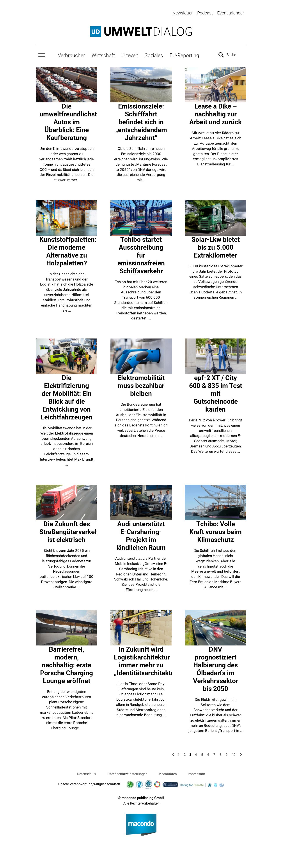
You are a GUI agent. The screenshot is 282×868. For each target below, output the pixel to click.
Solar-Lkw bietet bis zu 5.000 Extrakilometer (216, 247)
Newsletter (183, 13)
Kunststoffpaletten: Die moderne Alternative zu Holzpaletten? (68, 251)
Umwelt (130, 55)
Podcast (205, 13)
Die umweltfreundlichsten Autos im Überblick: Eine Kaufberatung (72, 122)
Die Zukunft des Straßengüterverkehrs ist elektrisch (72, 531)
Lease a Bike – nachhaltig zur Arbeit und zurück (215, 114)
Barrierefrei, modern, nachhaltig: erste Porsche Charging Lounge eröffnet (67, 664)
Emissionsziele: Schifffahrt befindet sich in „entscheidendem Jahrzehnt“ (141, 122)
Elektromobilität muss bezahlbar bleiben (141, 385)
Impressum (196, 774)
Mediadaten (168, 774)
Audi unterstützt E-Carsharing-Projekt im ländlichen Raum (141, 535)
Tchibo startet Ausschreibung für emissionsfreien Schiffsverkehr (141, 255)
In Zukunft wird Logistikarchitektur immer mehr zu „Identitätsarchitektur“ (147, 660)
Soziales (154, 55)
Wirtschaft (103, 55)
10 (234, 754)
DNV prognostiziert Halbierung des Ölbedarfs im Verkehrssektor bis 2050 (216, 668)
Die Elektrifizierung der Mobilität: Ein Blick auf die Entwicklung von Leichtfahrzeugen (67, 397)
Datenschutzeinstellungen (127, 774)
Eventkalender (231, 13)
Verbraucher (71, 55)
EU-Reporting (184, 55)
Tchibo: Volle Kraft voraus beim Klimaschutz (215, 531)
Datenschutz (87, 774)
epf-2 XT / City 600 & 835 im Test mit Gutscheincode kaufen (216, 393)
